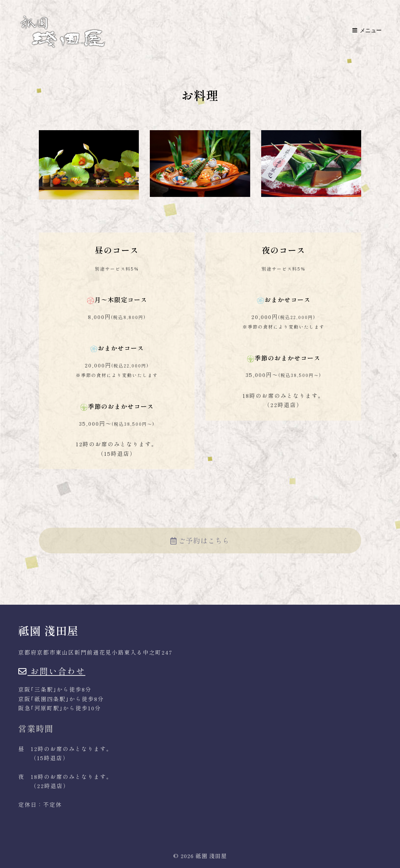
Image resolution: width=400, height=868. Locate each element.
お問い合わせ (52, 671)
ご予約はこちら (200, 540)
